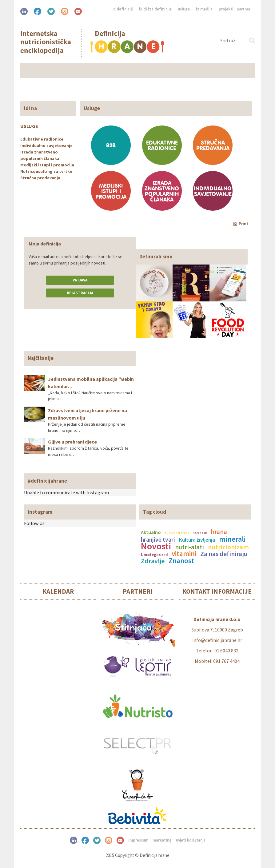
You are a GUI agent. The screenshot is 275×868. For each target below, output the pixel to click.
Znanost (181, 561)
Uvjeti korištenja (191, 840)
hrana (219, 532)
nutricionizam (228, 547)
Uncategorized (154, 555)
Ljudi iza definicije (155, 9)
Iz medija (204, 9)
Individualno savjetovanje (46, 145)
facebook (200, 533)
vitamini (184, 553)
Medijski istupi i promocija (47, 165)
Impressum (138, 840)
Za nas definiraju (224, 554)
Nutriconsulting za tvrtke (46, 171)
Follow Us (34, 523)
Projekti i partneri (235, 9)
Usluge (184, 9)
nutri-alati (189, 547)
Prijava (80, 280)
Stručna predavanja (40, 178)
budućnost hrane (177, 533)
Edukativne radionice (42, 139)
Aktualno (151, 532)
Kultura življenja (197, 540)
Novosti (156, 546)
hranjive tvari (158, 540)
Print (241, 224)
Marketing (162, 840)
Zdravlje (153, 561)
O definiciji (123, 9)
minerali (232, 539)
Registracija (80, 293)
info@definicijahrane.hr (217, 640)
